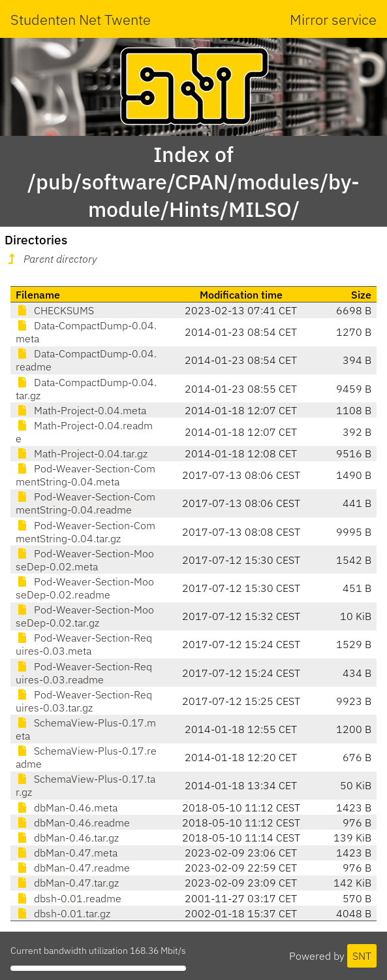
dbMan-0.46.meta (67, 808)
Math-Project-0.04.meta (81, 410)
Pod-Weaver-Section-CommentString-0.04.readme (85, 503)
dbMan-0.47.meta (67, 853)
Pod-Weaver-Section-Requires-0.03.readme (84, 673)
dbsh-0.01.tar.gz (63, 913)
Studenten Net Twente (81, 19)
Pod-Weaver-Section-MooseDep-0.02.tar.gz (85, 616)
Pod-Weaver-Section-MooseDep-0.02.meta (85, 560)
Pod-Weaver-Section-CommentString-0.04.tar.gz (85, 532)
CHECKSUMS (55, 310)
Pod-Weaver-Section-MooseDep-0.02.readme (85, 588)
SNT (362, 956)
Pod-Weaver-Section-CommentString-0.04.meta (85, 475)
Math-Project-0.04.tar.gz (82, 453)
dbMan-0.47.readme (73, 868)
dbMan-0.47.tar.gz (67, 883)
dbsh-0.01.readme (69, 898)
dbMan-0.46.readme (73, 823)
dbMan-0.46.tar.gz (67, 838)
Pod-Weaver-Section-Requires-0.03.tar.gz (84, 701)
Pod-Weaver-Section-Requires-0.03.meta (84, 644)
